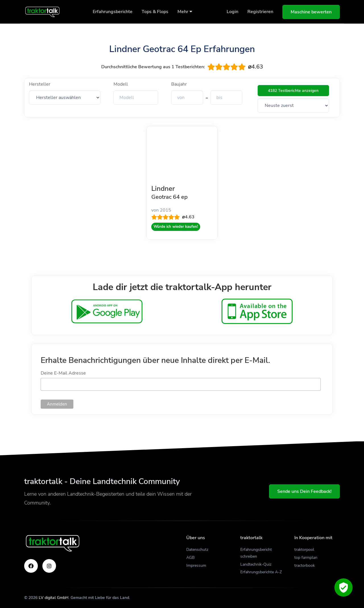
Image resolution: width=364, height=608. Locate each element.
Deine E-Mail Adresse (63, 373)
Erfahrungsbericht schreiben (256, 553)
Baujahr (179, 84)
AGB (190, 558)
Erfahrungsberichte (113, 12)
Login (232, 12)
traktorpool (304, 550)
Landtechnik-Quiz (256, 564)
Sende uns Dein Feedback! (304, 491)
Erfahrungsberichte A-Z (261, 572)
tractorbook (305, 565)
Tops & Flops (155, 12)
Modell (121, 84)
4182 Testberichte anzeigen (293, 91)
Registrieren (260, 12)
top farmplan (306, 558)
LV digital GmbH (54, 598)
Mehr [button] (185, 12)
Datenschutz (197, 550)
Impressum (196, 565)
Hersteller (40, 84)
